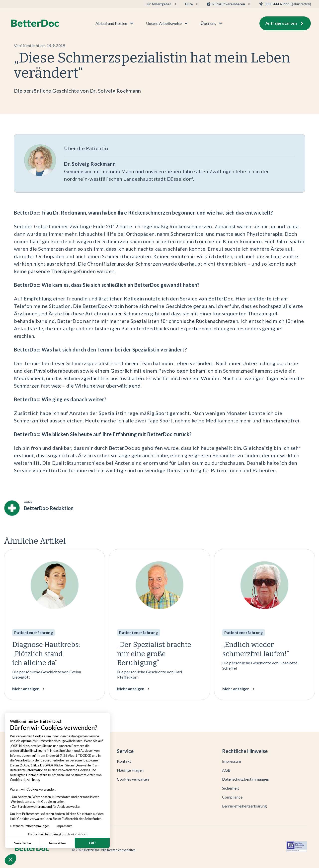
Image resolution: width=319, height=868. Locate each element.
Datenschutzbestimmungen (31, 826)
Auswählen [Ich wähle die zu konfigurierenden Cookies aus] (57, 843)
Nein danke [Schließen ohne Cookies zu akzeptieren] (22, 843)
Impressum (64, 826)
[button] (10, 860)
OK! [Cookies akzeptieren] (92, 843)
